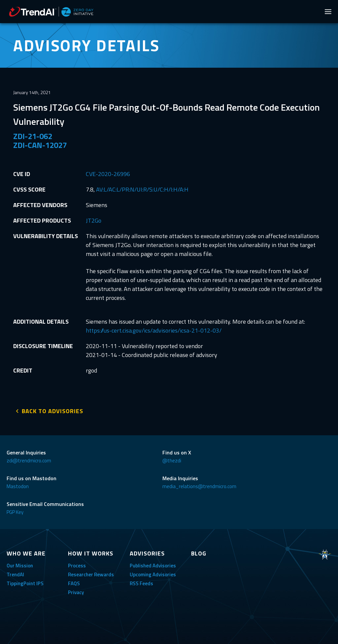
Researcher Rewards (91, 574)
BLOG (199, 553)
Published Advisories (153, 565)
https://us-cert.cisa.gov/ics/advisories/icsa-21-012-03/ (154, 330)
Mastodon (18, 486)
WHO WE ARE (26, 553)
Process (77, 565)
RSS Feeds (141, 583)
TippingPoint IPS (25, 583)
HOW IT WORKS (91, 553)
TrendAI (15, 574)
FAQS (74, 583)
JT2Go (94, 220)
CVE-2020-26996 (108, 174)
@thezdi (172, 460)
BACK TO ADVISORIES (52, 410)
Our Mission (20, 565)
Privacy (76, 592)
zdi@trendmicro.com (29, 460)
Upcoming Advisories (153, 574)
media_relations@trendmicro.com (199, 486)
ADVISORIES (147, 553)
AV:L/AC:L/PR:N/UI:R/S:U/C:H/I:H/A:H (142, 189)
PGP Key (15, 511)
